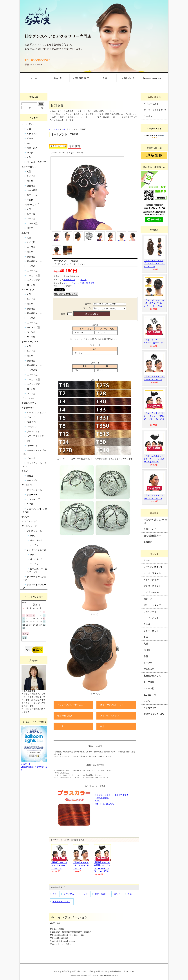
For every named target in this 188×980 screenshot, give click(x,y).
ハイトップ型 (33, 280)
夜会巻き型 (149, 669)
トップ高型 (32, 190)
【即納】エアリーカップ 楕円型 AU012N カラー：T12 (154, 264)
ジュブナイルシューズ (35, 586)
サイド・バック (151, 618)
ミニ (54, 894)
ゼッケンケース (34, 490)
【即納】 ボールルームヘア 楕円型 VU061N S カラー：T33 (154, 303)
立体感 (147, 624)
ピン (29, 441)
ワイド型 (31, 394)
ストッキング (33, 499)
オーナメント (54, 129)
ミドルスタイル (151, 580)
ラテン (33, 536)
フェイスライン (151, 612)
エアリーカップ (29, 167)
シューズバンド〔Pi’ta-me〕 (35, 510)
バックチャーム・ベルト (35, 465)
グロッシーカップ (30, 205)
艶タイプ (90, 283)
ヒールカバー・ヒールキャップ (36, 570)
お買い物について (81, 78)
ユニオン (26, 233)
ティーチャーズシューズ (35, 578)
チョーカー (32, 417)
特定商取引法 (115, 971)
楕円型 (30, 181)
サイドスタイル (151, 592)
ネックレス (32, 427)
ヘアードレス (28, 290)
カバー (64, 129)
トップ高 (31, 266)
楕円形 (147, 650)
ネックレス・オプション (35, 452)
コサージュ (32, 446)
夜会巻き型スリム (152, 676)
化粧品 (30, 476)
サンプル (26, 517)
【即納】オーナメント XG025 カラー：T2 (81, 865)
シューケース (33, 495)
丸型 (29, 171)
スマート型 (32, 195)
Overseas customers (152, 78)
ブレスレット (33, 431)
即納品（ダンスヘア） (154, 714)
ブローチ (31, 458)
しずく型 (31, 176)
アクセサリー (28, 408)
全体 (82, 283)
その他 (30, 200)
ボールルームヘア (30, 342)
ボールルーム (36, 540)
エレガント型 (33, 275)
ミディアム (69, 894)
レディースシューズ (36, 550)
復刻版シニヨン (29, 403)
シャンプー (32, 480)
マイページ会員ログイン (155, 110)
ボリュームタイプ (152, 605)
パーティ (34, 545)
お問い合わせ (128, 78)
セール (147, 560)
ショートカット (70, 283)
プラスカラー (28, 398)
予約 (105, 78)
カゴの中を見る (151, 104)
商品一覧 (58, 78)
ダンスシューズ (29, 526)
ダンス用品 (27, 485)
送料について (150, 529)
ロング (117, 894)
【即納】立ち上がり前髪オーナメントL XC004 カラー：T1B (154, 459)
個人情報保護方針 (152, 536)
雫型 (146, 656)
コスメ (25, 471)
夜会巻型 (31, 186)
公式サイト (26, 764)
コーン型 (31, 285)
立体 (130, 894)
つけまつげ (32, 422)
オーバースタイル (152, 573)
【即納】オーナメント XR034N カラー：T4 (59, 865)
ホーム (34, 78)
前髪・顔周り (101, 894)
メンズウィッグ (29, 521)
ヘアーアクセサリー (36, 436)
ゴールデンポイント (153, 567)
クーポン (148, 116)
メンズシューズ (34, 531)
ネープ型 (31, 219)
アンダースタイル (152, 586)
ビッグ (84, 894)
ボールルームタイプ (61, 902)
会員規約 (148, 542)
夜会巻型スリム (34, 261)
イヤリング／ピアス (36, 413)
